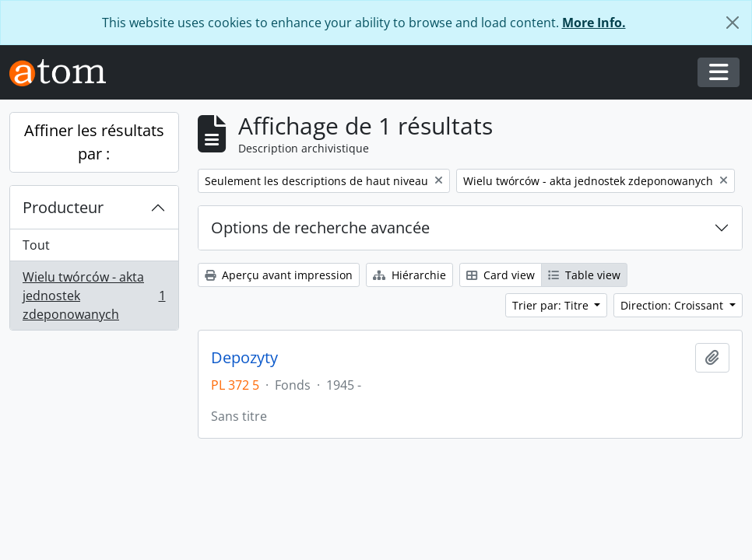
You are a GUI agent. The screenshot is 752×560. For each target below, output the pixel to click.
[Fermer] (733, 23)
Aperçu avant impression (279, 275)
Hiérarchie (409, 275)
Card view (501, 275)
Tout (36, 245)
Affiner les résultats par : (94, 142)
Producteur (63, 207)
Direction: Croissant (673, 305)
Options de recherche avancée (320, 227)
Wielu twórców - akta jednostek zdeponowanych (94, 296)
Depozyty (244, 358)
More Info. (594, 23)
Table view (584, 275)
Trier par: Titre (552, 305)
